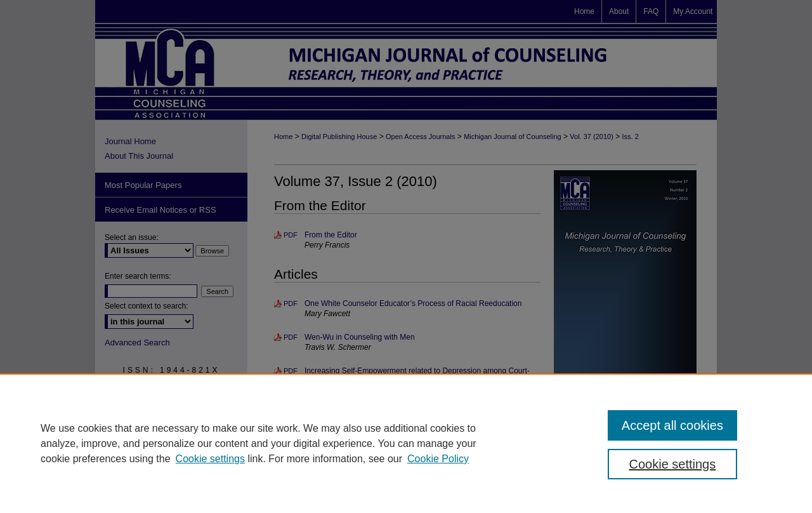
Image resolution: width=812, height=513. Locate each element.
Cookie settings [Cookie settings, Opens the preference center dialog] (673, 464)
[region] (406, 443)
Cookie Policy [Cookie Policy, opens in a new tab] (438, 459)
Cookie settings (210, 459)
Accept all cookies (672, 425)
